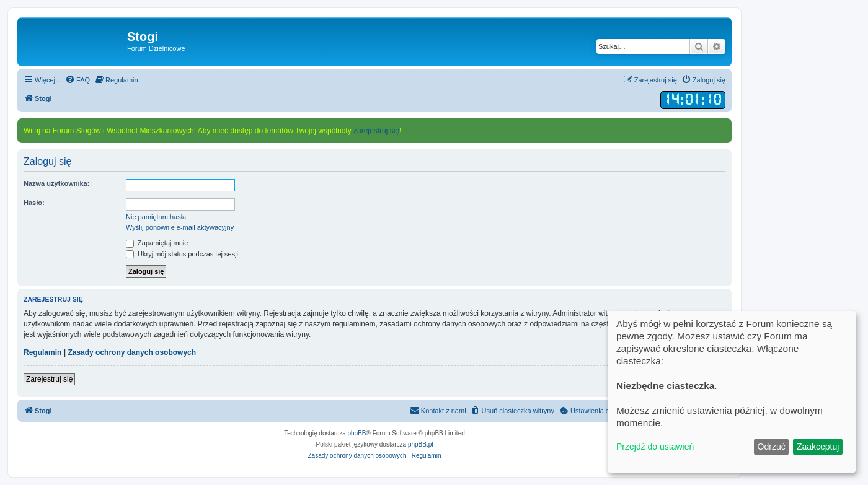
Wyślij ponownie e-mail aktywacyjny (180, 227)
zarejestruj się (376, 131)
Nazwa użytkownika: (56, 183)
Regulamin (42, 352)
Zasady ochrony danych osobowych (132, 352)
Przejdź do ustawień (655, 447)
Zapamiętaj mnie (157, 243)
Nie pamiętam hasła (156, 217)
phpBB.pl (421, 444)
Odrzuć (772, 447)
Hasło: (34, 203)
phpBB (357, 433)
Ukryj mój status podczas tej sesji (182, 254)
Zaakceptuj (818, 447)
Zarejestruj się (49, 379)
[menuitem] (77, 80)
